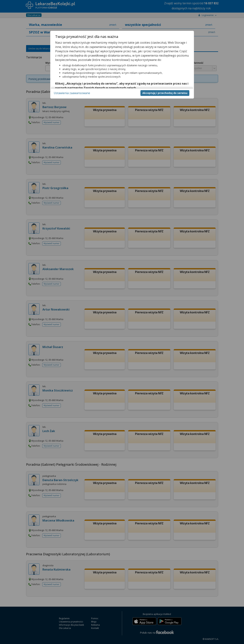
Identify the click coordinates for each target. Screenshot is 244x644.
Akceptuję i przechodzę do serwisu (165, 93)
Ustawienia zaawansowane (72, 93)
